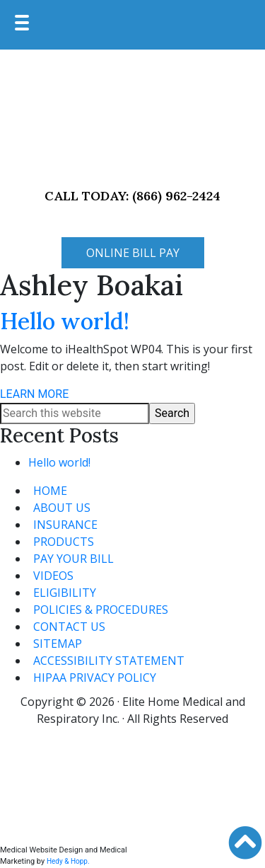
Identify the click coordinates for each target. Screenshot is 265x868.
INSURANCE (65, 525)
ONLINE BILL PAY (133, 253)
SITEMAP (58, 644)
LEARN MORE (34, 394)
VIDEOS (53, 576)
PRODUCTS (64, 542)
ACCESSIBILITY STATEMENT (109, 661)
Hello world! (65, 321)
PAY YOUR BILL (73, 559)
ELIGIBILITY (65, 593)
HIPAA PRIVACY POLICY (95, 678)
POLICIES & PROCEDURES (101, 610)
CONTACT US (69, 627)
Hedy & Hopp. (68, 861)
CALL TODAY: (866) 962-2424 (132, 196)
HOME (50, 491)
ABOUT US (62, 508)
